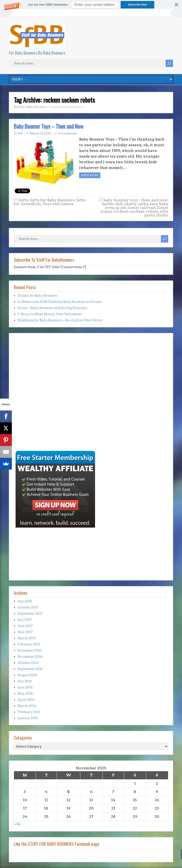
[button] (91, 5)
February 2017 (29, 644)
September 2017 (30, 614)
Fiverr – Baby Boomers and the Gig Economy (52, 308)
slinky (162, 215)
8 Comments (68, 133)
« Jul (17, 824)
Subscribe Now (138, 4)
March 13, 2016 (41, 133)
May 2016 (25, 694)
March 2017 (27, 638)
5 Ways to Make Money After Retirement (50, 314)
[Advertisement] (28, 416)
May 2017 (25, 632)
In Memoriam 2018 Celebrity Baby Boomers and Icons (60, 302)
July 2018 (25, 601)
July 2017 (25, 620)
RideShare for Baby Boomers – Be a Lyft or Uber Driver (60, 320)
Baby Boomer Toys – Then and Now (49, 126)
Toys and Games (58, 204)
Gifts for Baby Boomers (52, 200)
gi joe (121, 208)
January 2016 (28, 718)
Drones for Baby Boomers (37, 296)
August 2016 (27, 675)
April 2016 (26, 700)
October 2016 (28, 663)
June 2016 (25, 687)
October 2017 (28, 607)
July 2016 (25, 681)
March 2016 (27, 706)
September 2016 (30, 669)
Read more (90, 175)
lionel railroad (141, 208)
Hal (20, 133)
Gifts (23, 200)
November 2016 (30, 657)
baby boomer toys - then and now (135, 200)
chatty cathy (136, 204)
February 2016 (29, 712)
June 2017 (25, 626)
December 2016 (30, 650)
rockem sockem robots (136, 211)
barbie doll (112, 204)
